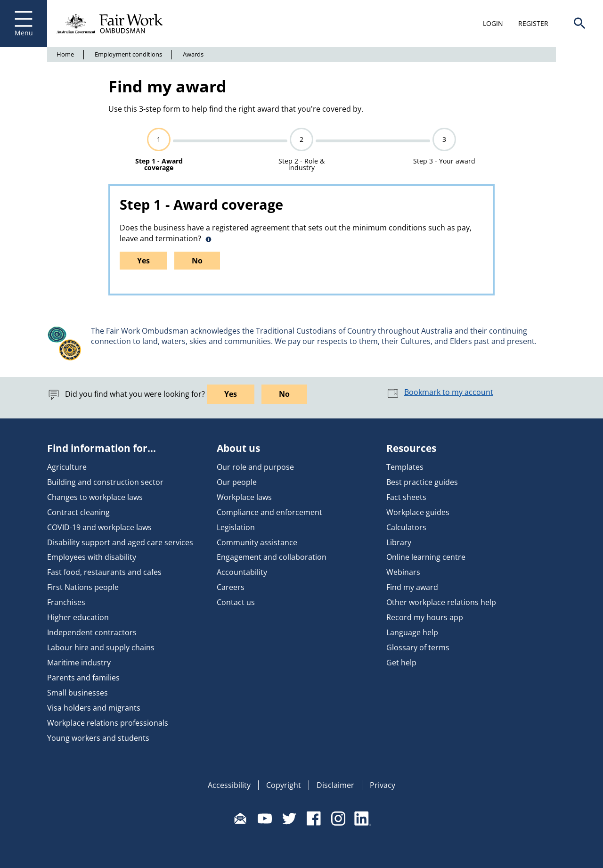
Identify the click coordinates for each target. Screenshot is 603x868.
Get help (401, 663)
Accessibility (229, 785)
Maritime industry (79, 663)
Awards (193, 54)
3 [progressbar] (444, 139)
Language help (412, 632)
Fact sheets (406, 497)
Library (399, 542)
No (197, 261)
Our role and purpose (255, 467)
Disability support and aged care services (120, 542)
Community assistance (257, 542)
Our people (237, 482)
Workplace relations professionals (108, 723)
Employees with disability (92, 557)
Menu (24, 23)
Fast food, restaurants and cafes (104, 572)
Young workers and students (98, 738)
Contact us (236, 602)
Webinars (403, 572)
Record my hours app (425, 617)
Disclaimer (335, 785)
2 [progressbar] (301, 139)
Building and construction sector (105, 482)
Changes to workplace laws (95, 497)
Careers (231, 587)
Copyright (284, 785)
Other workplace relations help (441, 602)
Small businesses (77, 693)
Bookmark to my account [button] (440, 392)
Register (533, 23)
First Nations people (83, 587)
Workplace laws (244, 497)
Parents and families (83, 678)
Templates (405, 467)
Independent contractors (92, 632)
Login (493, 23)
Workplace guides (418, 512)
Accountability (242, 572)
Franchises (66, 602)
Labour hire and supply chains (101, 647)
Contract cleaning (78, 512)
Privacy (383, 785)
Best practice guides (422, 482)
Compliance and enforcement (269, 512)
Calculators (406, 527)
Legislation (236, 527)
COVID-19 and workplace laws (99, 527)
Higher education (78, 617)
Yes (143, 261)
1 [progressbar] (159, 139)
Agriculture (67, 467)
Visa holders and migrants (94, 708)
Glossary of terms (418, 647)
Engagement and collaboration (272, 557)
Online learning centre (426, 557)
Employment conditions (128, 54)
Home (65, 54)
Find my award (412, 587)
